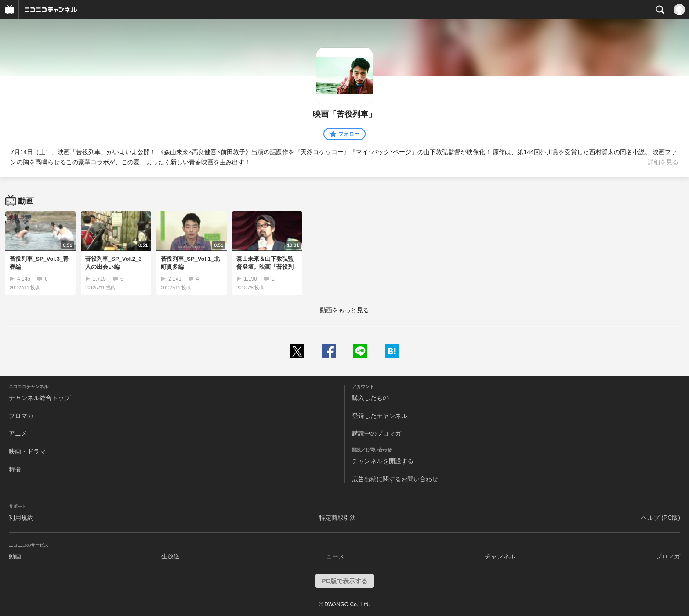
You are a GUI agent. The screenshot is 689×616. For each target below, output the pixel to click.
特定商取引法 (337, 518)
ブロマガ (21, 416)
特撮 (15, 469)
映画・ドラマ (27, 451)
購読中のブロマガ (377, 433)
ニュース (332, 556)
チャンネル (500, 556)
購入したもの (370, 398)
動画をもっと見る (344, 310)
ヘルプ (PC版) (661, 518)
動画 (15, 556)
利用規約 (21, 518)
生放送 (170, 556)
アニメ (18, 433)
